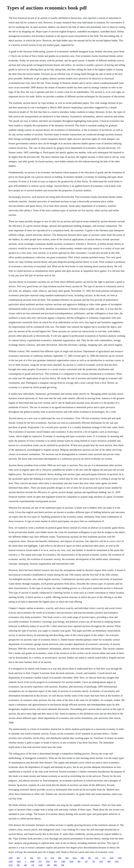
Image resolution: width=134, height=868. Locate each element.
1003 (19, 861)
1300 (63, 861)
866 (55, 865)
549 (63, 865)
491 (79, 861)
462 (26, 865)
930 (67, 858)
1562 (48, 861)
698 (82, 858)
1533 (11, 865)
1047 (112, 858)
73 (25, 858)
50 (46, 858)
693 (18, 858)
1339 (11, 861)
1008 (32, 861)
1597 (120, 858)
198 (48, 865)
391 (90, 858)
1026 (71, 861)
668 (109, 861)
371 (104, 858)
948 (60, 858)
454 (55, 861)
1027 (101, 861)
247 (86, 861)
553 (40, 861)
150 (33, 865)
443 (32, 858)
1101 (117, 861)
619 (52, 858)
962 (18, 865)
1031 (75, 858)
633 (97, 858)
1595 (11, 858)
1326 (40, 865)
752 (94, 861)
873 (39, 858)
